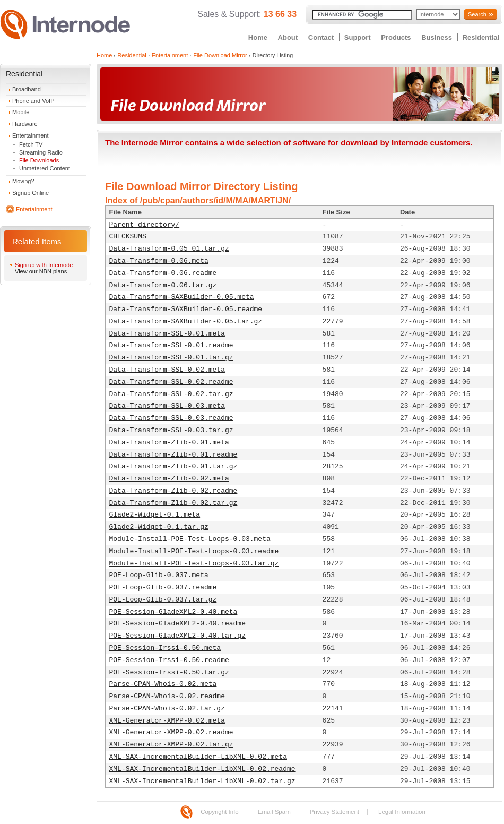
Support (358, 37)
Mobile (21, 112)
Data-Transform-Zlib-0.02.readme (173, 491)
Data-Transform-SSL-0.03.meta (167, 406)
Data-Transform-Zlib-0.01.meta (169, 443)
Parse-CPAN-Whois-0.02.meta (163, 684)
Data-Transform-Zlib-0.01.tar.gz (173, 466)
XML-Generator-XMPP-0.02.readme (171, 732)
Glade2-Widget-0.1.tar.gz (159, 527)
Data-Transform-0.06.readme (163, 273)
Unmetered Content (45, 168)
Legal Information (402, 812)
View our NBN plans (41, 271)
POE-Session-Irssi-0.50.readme (169, 660)
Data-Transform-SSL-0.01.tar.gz (171, 358)
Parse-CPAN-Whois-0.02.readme (167, 696)
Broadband (27, 89)
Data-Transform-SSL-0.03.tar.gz (171, 430)
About (288, 37)
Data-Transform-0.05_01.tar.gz (169, 249)
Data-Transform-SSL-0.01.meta (167, 334)
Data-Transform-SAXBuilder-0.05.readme (186, 309)
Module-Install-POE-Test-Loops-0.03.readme (194, 551)
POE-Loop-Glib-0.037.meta (159, 575)
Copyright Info (220, 812)
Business (437, 37)
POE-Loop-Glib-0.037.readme (163, 587)
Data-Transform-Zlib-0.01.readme (173, 455)
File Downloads (39, 160)
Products (396, 37)
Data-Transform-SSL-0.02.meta (167, 370)
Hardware (25, 124)
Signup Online (31, 193)
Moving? (23, 181)
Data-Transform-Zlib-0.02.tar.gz (173, 503)
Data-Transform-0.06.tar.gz (163, 285)
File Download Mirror (220, 55)
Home (258, 37)
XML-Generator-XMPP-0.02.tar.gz (171, 745)
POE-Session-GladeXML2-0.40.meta (173, 612)
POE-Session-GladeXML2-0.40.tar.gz (177, 636)
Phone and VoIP (33, 101)
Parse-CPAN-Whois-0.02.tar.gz (167, 709)
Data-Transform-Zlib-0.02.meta (169, 479)
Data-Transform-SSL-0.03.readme (171, 418)
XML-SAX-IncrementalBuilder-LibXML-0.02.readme (202, 769)
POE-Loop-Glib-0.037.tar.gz (163, 600)
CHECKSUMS (128, 237)
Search (477, 14)
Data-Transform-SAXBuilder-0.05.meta (182, 297)
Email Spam (274, 812)
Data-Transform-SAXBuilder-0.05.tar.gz (186, 321)
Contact (321, 37)
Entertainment (30, 135)
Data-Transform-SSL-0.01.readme (171, 345)
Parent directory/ (145, 225)
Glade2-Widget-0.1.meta (155, 515)
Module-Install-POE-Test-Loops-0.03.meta (190, 539)
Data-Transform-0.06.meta (159, 261)
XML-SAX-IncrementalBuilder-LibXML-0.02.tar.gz (202, 781)
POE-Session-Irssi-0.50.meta (165, 648)
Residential (481, 37)
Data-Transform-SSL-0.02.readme (171, 382)
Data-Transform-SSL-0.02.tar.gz (171, 394)
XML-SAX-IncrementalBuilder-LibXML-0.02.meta (198, 757)
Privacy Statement (334, 812)
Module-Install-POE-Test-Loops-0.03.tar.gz (194, 564)
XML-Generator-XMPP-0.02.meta (167, 721)
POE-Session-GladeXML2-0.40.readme (177, 624)
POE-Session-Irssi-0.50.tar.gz (169, 672)
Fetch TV (31, 144)
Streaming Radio (41, 152)
